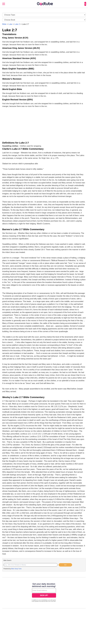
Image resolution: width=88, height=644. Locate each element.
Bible (4, 24)
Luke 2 (17, 24)
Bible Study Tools (16, 569)
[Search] (85, 4)
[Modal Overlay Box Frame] (44, 593)
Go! (65, 565)
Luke (10, 24)
